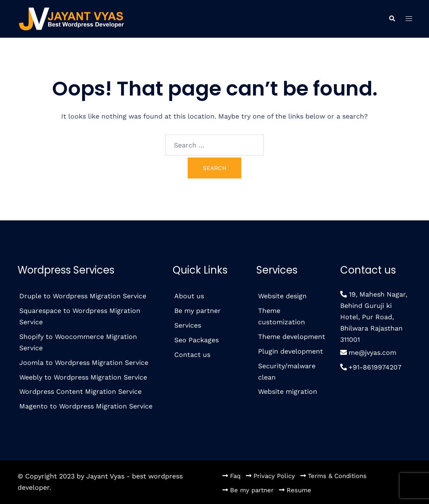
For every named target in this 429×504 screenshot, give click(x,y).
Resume (299, 490)
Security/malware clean (287, 372)
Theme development (292, 337)
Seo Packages (196, 340)
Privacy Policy (274, 476)
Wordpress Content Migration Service (80, 392)
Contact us (192, 355)
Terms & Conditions (337, 476)
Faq (235, 476)
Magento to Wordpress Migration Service (86, 406)
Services (188, 325)
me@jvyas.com (372, 353)
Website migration (288, 392)
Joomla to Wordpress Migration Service (84, 363)
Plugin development (291, 351)
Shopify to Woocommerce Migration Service (78, 342)
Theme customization (282, 316)
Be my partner (198, 311)
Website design (282, 296)
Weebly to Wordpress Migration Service (83, 377)
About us (189, 296)
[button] (392, 19)
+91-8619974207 (375, 367)
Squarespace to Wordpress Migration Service (80, 316)
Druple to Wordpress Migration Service (83, 296)
